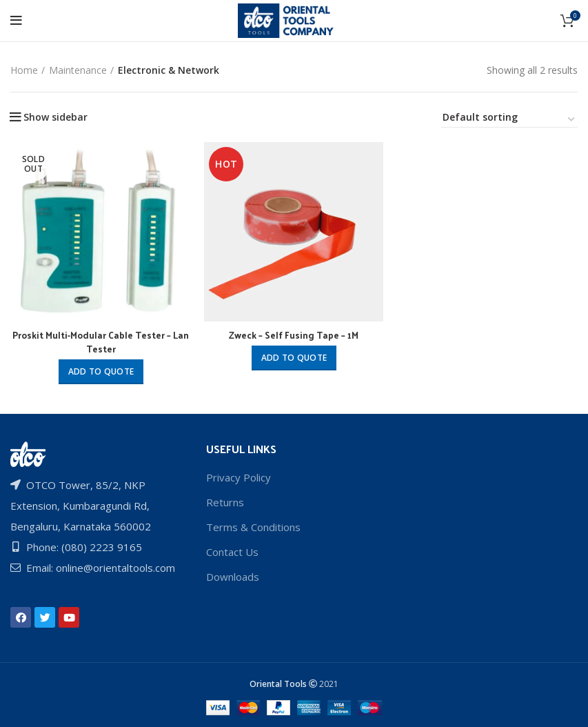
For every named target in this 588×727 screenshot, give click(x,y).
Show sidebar (55, 117)
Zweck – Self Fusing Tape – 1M (294, 336)
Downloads (233, 575)
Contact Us (232, 550)
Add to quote (101, 372)
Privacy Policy (239, 476)
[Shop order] (509, 119)
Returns (225, 501)
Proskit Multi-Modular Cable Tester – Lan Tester (100, 342)
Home (24, 70)
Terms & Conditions (253, 526)
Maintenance (78, 70)
